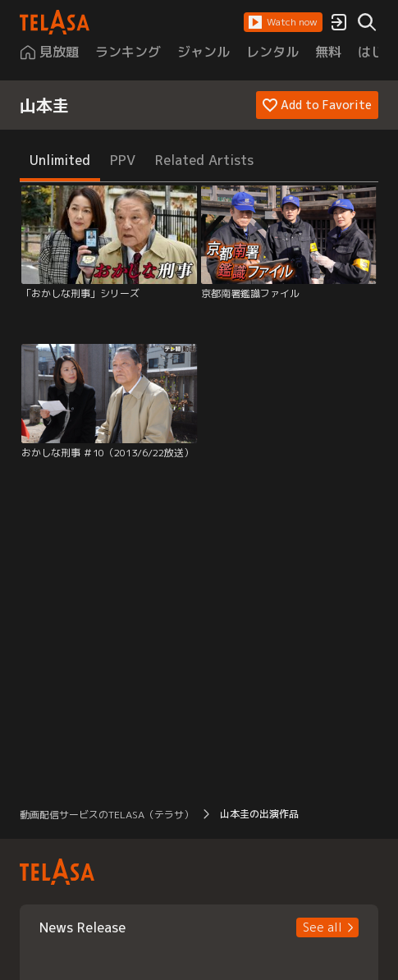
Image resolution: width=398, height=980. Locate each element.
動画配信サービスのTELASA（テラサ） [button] (107, 815)
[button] (283, 22)
